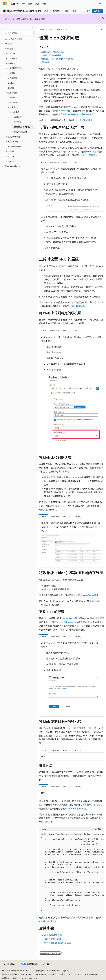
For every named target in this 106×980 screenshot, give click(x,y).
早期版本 (53, 974)
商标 (15, 978)
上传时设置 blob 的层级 (51, 55)
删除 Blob (67, 808)
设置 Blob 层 (80, 808)
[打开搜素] (100, 4)
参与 (71, 974)
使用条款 (6, 978)
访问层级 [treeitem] (18, 117)
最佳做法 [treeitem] (18, 122)
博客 (62, 974)
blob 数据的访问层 (84, 120)
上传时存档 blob (77, 306)
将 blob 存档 (64, 111)
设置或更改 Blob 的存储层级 (85, 595)
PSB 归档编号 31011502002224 (45, 971)
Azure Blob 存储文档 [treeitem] (14, 39)
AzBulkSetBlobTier (47, 921)
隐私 (65, 971)
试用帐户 (98, 11)
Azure (42, 29)
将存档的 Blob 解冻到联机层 (57, 943)
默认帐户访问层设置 (88, 155)
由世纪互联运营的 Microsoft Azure (17, 974)
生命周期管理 (97, 618)
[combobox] (18, 33)
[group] (71, 872)
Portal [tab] (43, 162)
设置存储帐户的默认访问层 (52, 52)
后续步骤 (45, 62)
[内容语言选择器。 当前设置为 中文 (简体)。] (10, 964)
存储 (50, 29)
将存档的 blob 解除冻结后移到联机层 (76, 114)
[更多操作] (102, 30)
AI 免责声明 (41, 974)
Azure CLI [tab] (67, 162)
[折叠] (33, 27)
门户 (88, 11)
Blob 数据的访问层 (53, 935)
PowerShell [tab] (54, 162)
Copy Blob (49, 728)
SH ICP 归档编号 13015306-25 (15, 971)
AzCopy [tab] (78, 162)
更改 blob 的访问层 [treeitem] (22, 127)
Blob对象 (60, 29)
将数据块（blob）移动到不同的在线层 (57, 59)
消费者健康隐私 (91, 974)
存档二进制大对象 (53, 939)
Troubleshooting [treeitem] (14, 146)
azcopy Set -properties (67, 622)
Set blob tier (68, 618)
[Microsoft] (5, 4)
